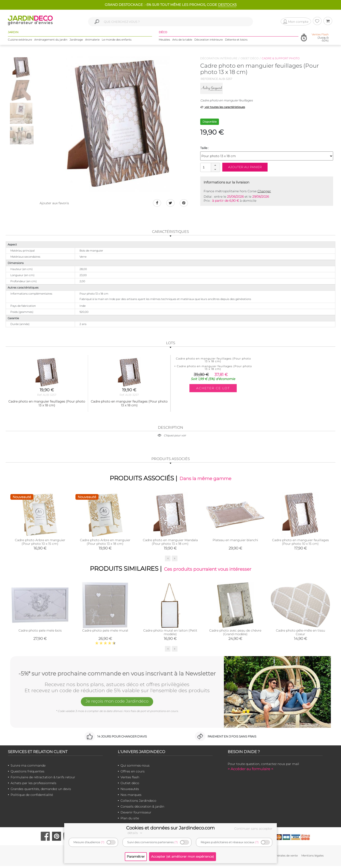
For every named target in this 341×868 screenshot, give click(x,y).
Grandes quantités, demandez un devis (41, 791)
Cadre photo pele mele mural (105, 633)
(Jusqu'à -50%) (320, 38)
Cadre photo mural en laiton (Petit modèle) (170, 634)
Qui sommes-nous (135, 767)
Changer (264, 191)
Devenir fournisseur (136, 814)
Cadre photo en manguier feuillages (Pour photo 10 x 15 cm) (300, 543)
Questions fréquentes (27, 773)
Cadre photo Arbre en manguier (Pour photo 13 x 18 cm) (105, 543)
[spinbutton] (210, 167)
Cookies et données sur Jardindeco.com (170, 828)
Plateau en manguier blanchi (235, 541)
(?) (103, 842)
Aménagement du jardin (51, 40)
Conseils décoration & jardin (142, 808)
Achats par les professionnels (33, 785)
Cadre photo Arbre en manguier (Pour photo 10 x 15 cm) (40, 543)
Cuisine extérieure (20, 40)
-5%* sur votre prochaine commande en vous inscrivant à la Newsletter (117, 675)
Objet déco (250, 58)
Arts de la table (182, 40)
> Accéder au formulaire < (250, 771)
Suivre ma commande (28, 767)
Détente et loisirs (236, 40)
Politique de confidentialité (32, 797)
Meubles (164, 40)
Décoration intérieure (209, 40)
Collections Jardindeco (138, 803)
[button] (215, 165)
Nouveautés (130, 791)
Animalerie (92, 40)
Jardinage (76, 40)
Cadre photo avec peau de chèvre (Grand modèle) (235, 634)
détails (135, 833)
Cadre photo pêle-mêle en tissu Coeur (300, 634)
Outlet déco (130, 785)
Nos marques (131, 797)
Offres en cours (133, 773)
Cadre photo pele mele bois (40, 633)
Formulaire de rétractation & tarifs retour (43, 779)
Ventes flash (130, 779)
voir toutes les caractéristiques (223, 107)
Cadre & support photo (281, 58)
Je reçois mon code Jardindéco (117, 704)
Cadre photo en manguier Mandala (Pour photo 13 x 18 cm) (170, 543)
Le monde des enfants (117, 40)
